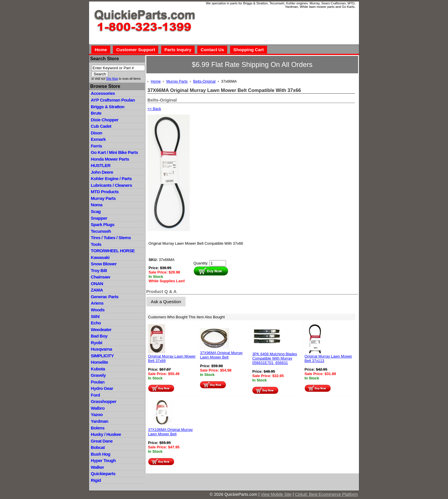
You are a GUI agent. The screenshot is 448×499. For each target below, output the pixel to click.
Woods (98, 310)
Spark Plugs (103, 224)
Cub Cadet (101, 126)
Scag (96, 211)
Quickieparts (103, 474)
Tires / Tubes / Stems (111, 238)
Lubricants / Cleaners (111, 185)
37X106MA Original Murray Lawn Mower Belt (170, 432)
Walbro (98, 408)
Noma (97, 205)
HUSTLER (101, 165)
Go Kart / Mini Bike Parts (114, 152)
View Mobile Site (276, 494)
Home (101, 50)
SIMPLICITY (102, 356)
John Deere (102, 172)
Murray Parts (103, 198)
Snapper (99, 218)
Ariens (97, 303)
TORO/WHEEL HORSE (113, 251)
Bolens (98, 428)
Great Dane (102, 441)
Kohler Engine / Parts (111, 179)
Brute (96, 113)
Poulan (98, 382)
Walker (97, 467)
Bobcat (98, 447)
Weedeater (101, 330)
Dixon (96, 133)
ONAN (97, 284)
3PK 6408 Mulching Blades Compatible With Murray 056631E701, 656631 (275, 358)
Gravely (98, 375)
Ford (95, 395)
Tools (96, 244)
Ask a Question (166, 302)
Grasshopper (104, 401)
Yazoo (97, 414)
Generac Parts (105, 297)
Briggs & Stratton (107, 107)
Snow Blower (104, 264)
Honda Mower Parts (110, 159)
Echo (96, 323)
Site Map (112, 79)
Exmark (98, 139)
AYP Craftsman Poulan (113, 100)
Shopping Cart (249, 50)
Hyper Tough (103, 460)
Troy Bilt (99, 270)
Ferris (96, 146)
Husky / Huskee (106, 434)
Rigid (96, 480)
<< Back (154, 109)
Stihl (95, 316)
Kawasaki (100, 257)
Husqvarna (101, 349)
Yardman (99, 421)
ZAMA (97, 290)
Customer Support (136, 50)
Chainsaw (100, 277)
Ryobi (96, 343)
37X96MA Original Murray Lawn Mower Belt (221, 355)
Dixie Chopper (105, 120)
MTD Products (105, 192)
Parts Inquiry (178, 50)
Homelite (99, 362)
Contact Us (212, 50)
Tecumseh (101, 231)
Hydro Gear (102, 388)
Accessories (103, 93)
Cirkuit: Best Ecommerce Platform (326, 494)
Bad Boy (99, 336)
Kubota (98, 369)
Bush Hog (101, 454)
